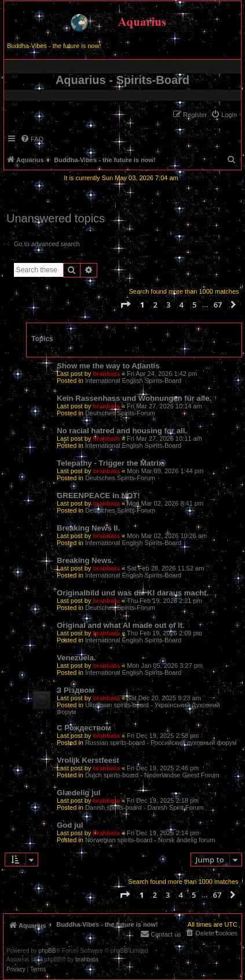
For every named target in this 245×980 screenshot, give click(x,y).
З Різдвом (76, 690)
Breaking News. (85, 560)
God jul (70, 825)
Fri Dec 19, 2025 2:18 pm (163, 800)
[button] (125, 305)
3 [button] (168, 305)
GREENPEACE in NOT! (98, 496)
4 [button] (182, 305)
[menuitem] (224, 115)
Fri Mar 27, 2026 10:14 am (164, 406)
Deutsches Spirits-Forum (120, 413)
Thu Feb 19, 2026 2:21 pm (164, 601)
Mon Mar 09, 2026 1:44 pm (165, 471)
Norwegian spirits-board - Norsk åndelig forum (150, 840)
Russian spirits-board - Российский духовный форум (161, 743)
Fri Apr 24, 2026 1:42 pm (162, 374)
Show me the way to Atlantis (108, 366)
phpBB (47, 951)
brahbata (106, 374)
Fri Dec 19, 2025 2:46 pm (163, 768)
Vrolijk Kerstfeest (88, 760)
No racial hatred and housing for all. (122, 431)
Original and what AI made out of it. (121, 625)
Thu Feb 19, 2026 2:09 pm (164, 633)
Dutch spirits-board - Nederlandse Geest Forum (152, 775)
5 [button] (194, 305)
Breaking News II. (88, 528)
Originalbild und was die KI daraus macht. (133, 593)
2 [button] (156, 305)
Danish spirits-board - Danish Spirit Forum (145, 807)
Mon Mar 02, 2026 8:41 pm (165, 503)
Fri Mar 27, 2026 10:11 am (164, 438)
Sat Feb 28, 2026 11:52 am (165, 568)
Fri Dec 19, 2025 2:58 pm (163, 736)
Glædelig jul (78, 793)
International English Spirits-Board (133, 381)
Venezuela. (76, 658)
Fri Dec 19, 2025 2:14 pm (163, 833)
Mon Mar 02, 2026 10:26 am (167, 536)
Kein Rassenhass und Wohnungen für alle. (134, 398)
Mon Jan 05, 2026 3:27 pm (165, 665)
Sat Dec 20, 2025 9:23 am (164, 698)
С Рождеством (84, 728)
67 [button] (218, 305)
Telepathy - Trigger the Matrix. (111, 463)
